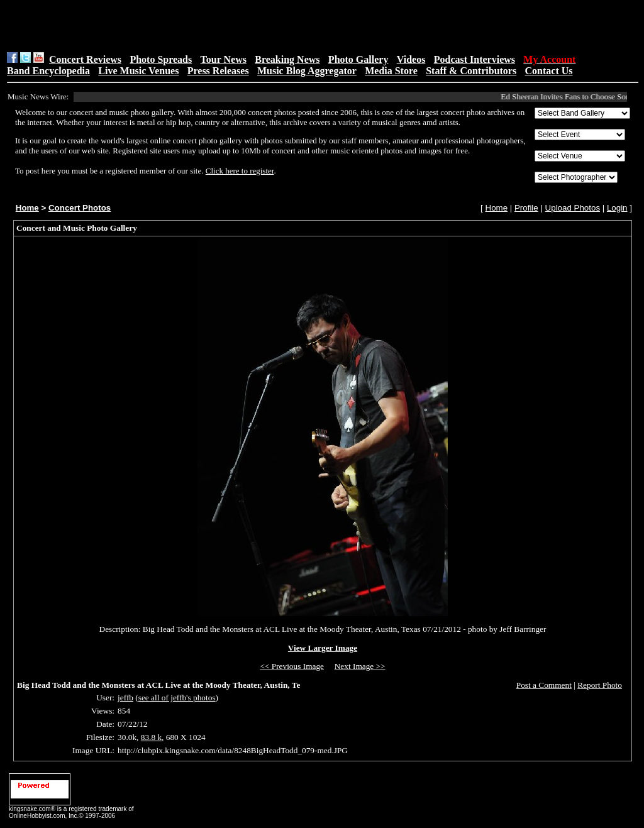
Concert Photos (80, 208)
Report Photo (600, 685)
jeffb (125, 698)
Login (617, 208)
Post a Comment (544, 685)
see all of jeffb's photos (177, 698)
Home (27, 208)
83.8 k (151, 737)
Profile (526, 208)
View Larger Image (323, 648)
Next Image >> (360, 666)
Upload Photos (573, 208)
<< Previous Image (292, 666)
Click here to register (240, 171)
